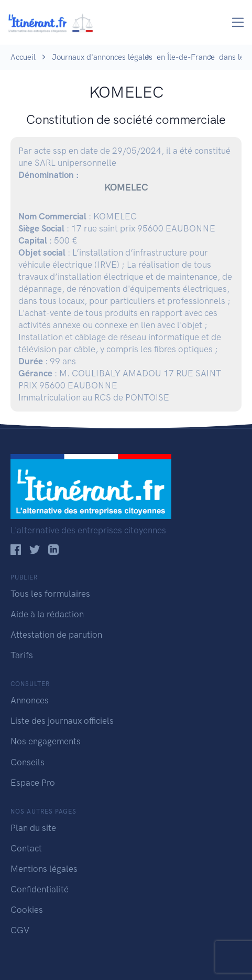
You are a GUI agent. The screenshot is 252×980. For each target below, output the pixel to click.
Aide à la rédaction (47, 614)
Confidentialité (40, 889)
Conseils (28, 762)
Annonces (30, 700)
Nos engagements (46, 741)
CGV (20, 930)
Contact (26, 848)
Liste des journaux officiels (62, 721)
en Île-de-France (186, 57)
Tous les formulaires (50, 594)
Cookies (27, 910)
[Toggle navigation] (238, 22)
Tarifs (22, 655)
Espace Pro (33, 783)
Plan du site (33, 828)
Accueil (23, 57)
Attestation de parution (56, 635)
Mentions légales (44, 869)
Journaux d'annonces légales (102, 57)
